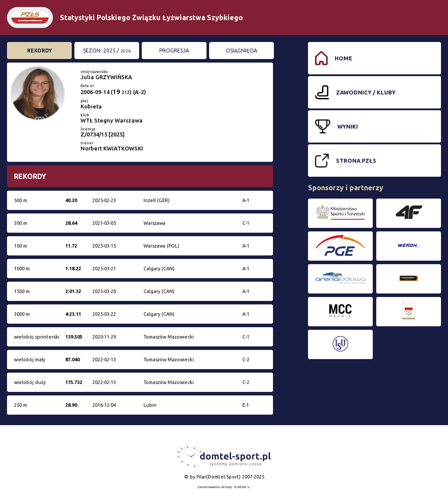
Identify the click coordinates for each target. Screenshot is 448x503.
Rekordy (40, 51)
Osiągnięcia (241, 51)
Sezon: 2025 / (107, 51)
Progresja (174, 51)
